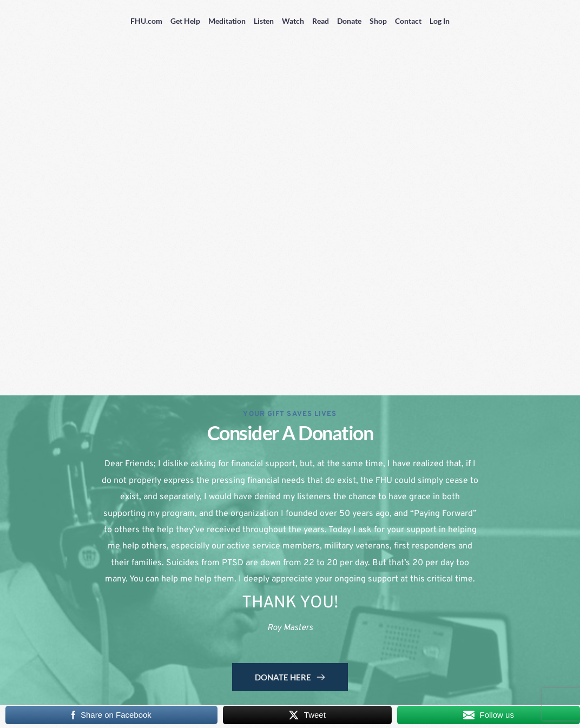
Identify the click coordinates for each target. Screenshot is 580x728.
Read (321, 21)
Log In (440, 21)
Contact (408, 21)
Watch (293, 21)
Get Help (185, 21)
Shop (378, 21)
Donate (349, 21)
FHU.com (146, 21)
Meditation (227, 21)
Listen (264, 21)
